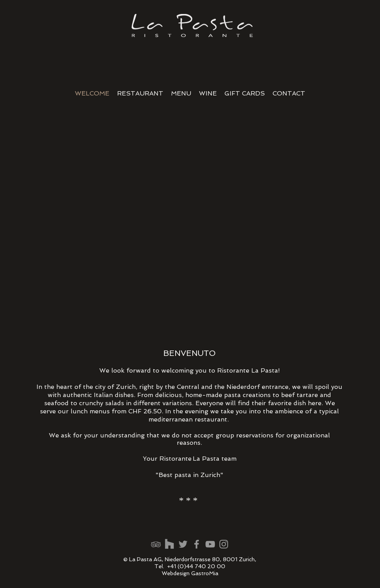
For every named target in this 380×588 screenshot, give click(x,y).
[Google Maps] (169, 544)
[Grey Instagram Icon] (224, 544)
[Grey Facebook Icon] (197, 544)
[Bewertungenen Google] (183, 544)
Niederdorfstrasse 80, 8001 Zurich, (211, 559)
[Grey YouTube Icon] (210, 544)
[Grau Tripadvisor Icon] (156, 544)
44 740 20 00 (206, 566)
